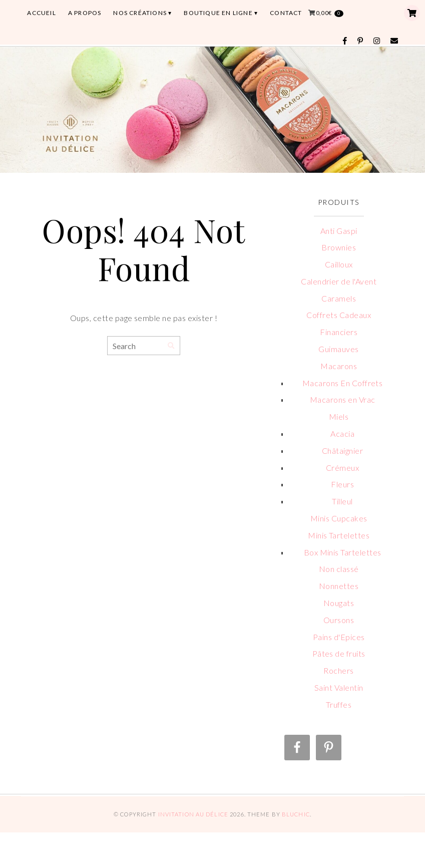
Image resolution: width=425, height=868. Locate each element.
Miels (339, 416)
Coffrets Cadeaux (339, 315)
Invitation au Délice (193, 814)
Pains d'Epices (339, 637)
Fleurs (342, 484)
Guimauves (338, 349)
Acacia (342, 433)
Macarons (339, 366)
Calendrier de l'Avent (339, 281)
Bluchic (296, 814)
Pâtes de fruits (339, 653)
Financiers (339, 332)
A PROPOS (85, 13)
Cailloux (339, 264)
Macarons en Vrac (343, 399)
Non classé (339, 569)
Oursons (339, 620)
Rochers (338, 670)
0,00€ (330, 13)
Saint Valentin (339, 687)
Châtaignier (342, 451)
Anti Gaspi (339, 231)
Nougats (339, 603)
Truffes (339, 704)
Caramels (339, 298)
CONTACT (286, 13)
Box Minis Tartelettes (343, 552)
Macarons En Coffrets (343, 383)
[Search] (171, 346)
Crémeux (342, 468)
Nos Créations (140, 13)
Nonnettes (339, 586)
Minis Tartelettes (339, 535)
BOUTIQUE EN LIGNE (218, 13)
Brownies (339, 247)
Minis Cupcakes (339, 518)
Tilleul (342, 501)
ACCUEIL (41, 13)
